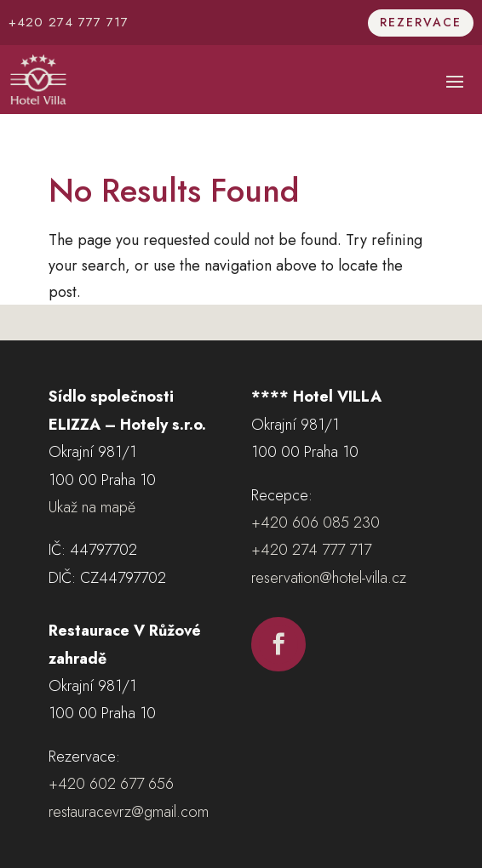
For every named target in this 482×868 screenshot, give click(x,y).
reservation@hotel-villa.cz (329, 578)
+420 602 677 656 (111, 784)
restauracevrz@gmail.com (129, 812)
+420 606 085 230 (316, 523)
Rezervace (421, 22)
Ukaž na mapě (92, 507)
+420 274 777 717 (69, 22)
